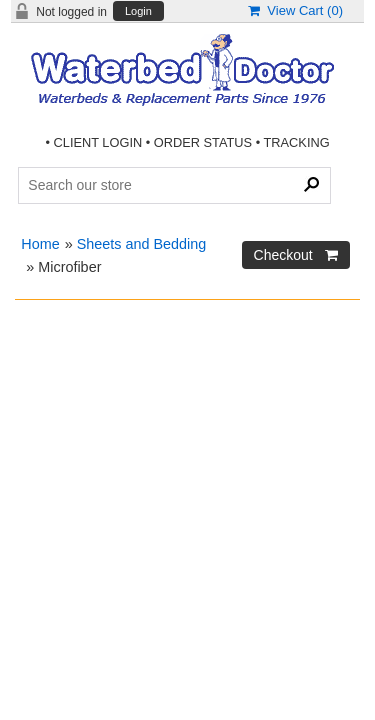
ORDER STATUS (203, 142)
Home (40, 244)
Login (138, 11)
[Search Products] (174, 185)
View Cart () (295, 10)
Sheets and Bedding (142, 244)
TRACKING (297, 142)
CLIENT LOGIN (98, 142)
